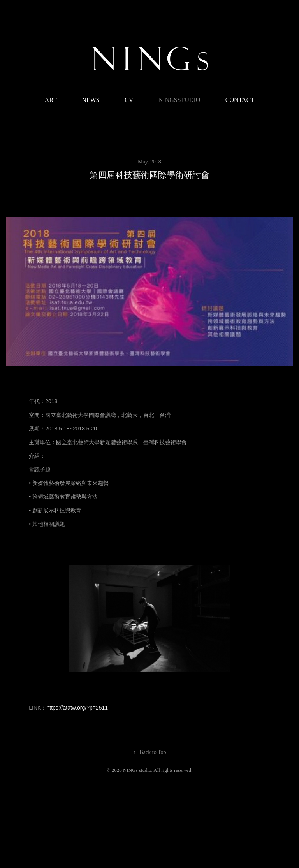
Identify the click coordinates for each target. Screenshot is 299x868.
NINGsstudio (179, 100)
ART (51, 100)
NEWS (91, 100)
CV (129, 100)
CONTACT (240, 100)
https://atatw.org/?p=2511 (77, 708)
